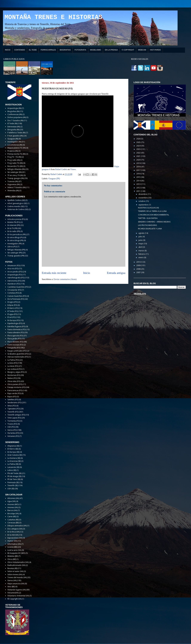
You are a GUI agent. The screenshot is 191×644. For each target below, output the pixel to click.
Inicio (87, 273)
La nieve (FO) (13, 366)
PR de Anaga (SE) (14, 476)
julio (140, 237)
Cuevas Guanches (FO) (17, 296)
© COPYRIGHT (128, 50)
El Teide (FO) (13, 311)
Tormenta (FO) (14, 421)
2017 (139, 170)
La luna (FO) (12, 363)
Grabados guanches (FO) (18, 354)
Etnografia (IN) (13, 130)
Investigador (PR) (15, 244)
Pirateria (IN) (13, 151)
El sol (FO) (12, 317)
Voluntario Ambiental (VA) (18, 596)
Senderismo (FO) (14, 403)
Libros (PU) (12, 247)
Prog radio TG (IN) (15, 163)
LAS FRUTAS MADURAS (147, 225)
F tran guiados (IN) (15, 136)
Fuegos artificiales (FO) (17, 351)
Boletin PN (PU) (14, 222)
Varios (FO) (12, 430)
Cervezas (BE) (13, 523)
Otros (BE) (12, 559)
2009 (139, 265)
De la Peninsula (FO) (16, 299)
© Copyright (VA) (14, 599)
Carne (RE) (12, 516)
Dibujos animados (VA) (17, 526)
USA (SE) (11, 489)
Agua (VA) (11, 501)
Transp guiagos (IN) (16, 178)
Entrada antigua (116, 273)
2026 (139, 139)
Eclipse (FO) (12, 305)
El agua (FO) (12, 314)
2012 (139, 188)
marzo (141, 251)
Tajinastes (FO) (14, 409)
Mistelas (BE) (13, 556)
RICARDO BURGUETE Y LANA (150, 229)
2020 (139, 160)
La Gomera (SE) (14, 458)
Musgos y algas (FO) (16, 372)
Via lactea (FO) (13, 433)
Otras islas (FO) (14, 381)
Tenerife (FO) (13, 412)
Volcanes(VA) (13, 593)
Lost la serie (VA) (14, 550)
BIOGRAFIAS (65, 50)
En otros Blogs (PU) (16, 237)
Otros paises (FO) (15, 384)
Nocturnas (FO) (14, 375)
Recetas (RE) (12, 568)
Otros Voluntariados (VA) (18, 562)
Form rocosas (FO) (15, 345)
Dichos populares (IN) (17, 117)
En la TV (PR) (12, 228)
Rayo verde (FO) (14, 393)
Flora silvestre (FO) (15, 342)
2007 (139, 272)
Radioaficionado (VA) (16, 565)
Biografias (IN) (13, 111)
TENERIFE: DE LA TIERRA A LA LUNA (152, 211)
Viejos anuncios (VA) (16, 584)
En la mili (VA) (13, 535)
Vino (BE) (11, 587)
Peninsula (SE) (13, 482)
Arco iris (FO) (13, 269)
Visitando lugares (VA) (17, 590)
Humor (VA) (12, 541)
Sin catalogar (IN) (15, 172)
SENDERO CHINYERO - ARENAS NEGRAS (154, 222)
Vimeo (73, 169)
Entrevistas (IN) (14, 127)
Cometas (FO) (13, 293)
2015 (139, 177)
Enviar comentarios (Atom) (65, 279)
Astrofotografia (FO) (16, 278)
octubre (142, 201)
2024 (139, 146)
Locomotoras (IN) (15, 145)
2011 (139, 191)
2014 (139, 181)
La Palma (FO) (13, 360)
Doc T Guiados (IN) (15, 120)
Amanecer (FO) (14, 266)
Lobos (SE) (12, 470)
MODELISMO (96, 50)
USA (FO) (11, 427)
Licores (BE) (12, 547)
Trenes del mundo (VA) (17, 577)
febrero (142, 254)
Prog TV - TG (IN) (14, 157)
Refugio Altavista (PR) (16, 250)
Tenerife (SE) (13, 485)
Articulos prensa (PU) (16, 219)
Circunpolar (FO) (14, 290)
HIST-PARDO (155, 50)
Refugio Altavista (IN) (16, 169)
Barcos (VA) (12, 510)
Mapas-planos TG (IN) (17, 148)
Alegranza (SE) (13, 446)
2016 (139, 174)
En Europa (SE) (13, 452)
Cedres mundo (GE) (16, 206)
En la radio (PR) (14, 231)
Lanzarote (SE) (13, 467)
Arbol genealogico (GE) (17, 203)
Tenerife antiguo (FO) (16, 415)
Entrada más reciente (54, 273)
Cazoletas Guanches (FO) (18, 287)
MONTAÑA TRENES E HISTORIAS (53, 17)
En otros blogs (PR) (15, 240)
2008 (139, 269)
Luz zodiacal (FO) (15, 369)
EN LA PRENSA (111, 50)
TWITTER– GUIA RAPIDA (148, 218)
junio (141, 240)
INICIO (8, 50)
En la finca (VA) (14, 532)
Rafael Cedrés (61, 169)
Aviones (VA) (13, 507)
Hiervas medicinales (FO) (18, 357)
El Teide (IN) (12, 123)
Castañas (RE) (13, 520)
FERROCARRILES (48, 50)
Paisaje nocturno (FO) (16, 387)
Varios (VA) (12, 580)
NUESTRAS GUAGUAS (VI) (148, 208)
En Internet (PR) (14, 225)
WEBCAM (142, 50)
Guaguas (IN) (54, 179)
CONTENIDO (20, 50)
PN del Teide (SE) (14, 473)
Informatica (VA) (14, 544)
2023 (139, 149)
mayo (141, 244)
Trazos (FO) (12, 424)
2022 (139, 153)
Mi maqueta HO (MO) (16, 553)
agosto (142, 233)
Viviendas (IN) (13, 191)
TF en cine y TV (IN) (15, 175)
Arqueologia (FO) (15, 275)
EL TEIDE (33, 50)
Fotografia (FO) (14, 348)
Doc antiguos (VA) (15, 529)
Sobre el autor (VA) (15, 571)
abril (141, 247)
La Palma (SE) (13, 464)
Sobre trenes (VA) (15, 574)
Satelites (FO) (13, 400)
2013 (139, 184)
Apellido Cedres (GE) (16, 200)
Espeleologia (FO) (15, 323)
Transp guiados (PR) (16, 256)
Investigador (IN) (14, 142)
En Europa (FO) (14, 320)
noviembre (143, 198)
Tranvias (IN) (13, 181)
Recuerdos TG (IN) (15, 166)
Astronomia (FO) (14, 281)
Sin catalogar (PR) (15, 253)
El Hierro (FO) (13, 308)
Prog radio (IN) (14, 160)
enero (141, 257)
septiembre (144, 205)
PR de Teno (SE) (14, 479)
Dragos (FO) (13, 302)
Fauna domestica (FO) (17, 329)
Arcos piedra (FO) (15, 272)
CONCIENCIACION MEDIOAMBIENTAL (154, 215)
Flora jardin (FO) (14, 339)
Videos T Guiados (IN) (17, 187)
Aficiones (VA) (13, 498)
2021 (139, 156)
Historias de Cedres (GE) (18, 209)
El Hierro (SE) (13, 449)
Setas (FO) (12, 406)
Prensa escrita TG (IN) (16, 154)
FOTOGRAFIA (80, 50)
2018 (139, 167)
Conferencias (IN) (15, 114)
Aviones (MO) (13, 504)
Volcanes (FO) (13, 436)
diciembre (143, 194)
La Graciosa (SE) (14, 461)
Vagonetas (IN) (14, 184)
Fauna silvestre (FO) (16, 332)
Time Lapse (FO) (14, 418)
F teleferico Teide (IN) (16, 133)
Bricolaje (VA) (13, 514)
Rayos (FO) (12, 397)
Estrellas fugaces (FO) (16, 326)
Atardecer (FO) (14, 284)
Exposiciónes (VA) (15, 538)
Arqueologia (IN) (14, 108)
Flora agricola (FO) (15, 336)
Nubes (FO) (12, 378)
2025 (139, 142)
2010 (139, 262)
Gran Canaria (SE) (15, 455)
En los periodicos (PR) (17, 234)
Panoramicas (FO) (15, 390)
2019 (139, 163)
